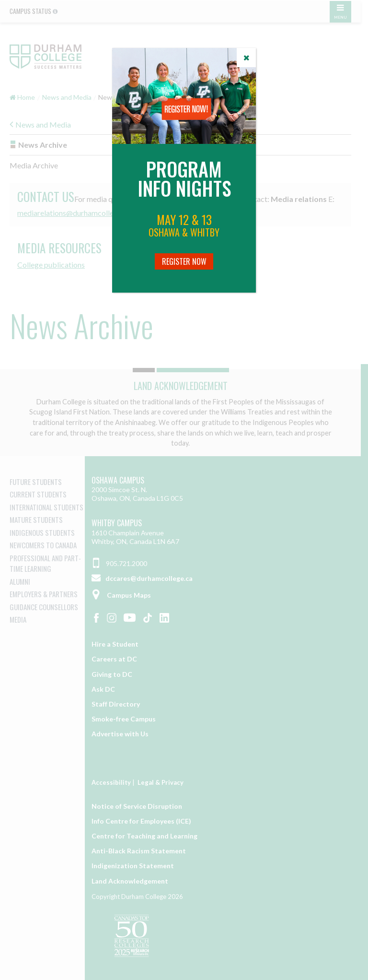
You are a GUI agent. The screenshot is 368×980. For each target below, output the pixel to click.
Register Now (184, 261)
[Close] (246, 58)
